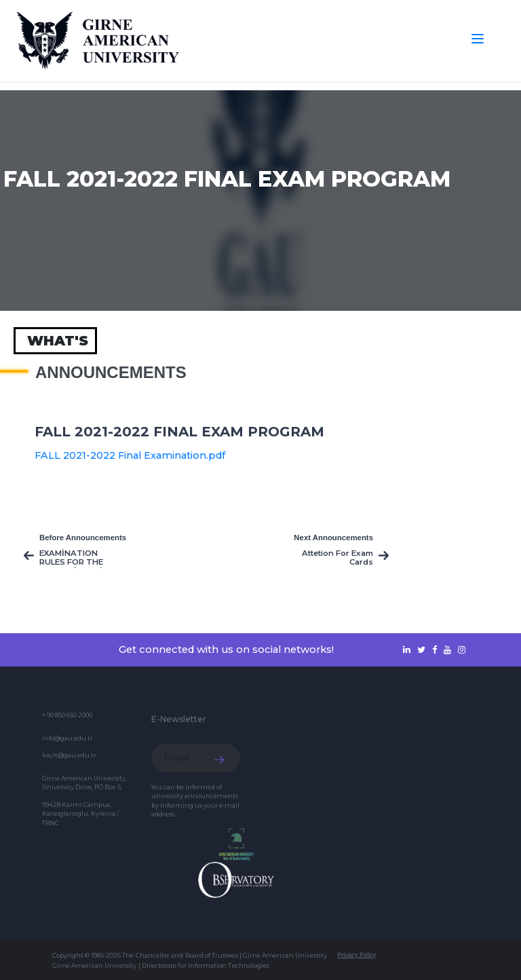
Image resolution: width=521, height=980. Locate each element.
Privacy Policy (356, 955)
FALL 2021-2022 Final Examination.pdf (130, 455)
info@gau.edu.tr (67, 738)
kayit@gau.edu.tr (69, 755)
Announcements (111, 373)
